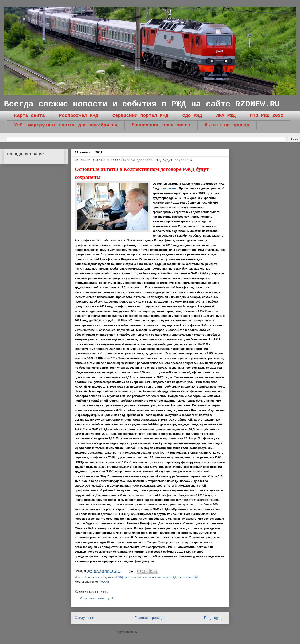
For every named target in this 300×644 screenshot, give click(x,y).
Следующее (84, 618)
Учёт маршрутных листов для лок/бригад (66, 125)
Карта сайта (30, 116)
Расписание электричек (161, 125)
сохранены (170, 188)
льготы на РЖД (188, 577)
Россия (104, 582)
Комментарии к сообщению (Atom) (161, 632)
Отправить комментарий (97, 598)
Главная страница (149, 618)
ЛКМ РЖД (226, 116)
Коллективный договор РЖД (104, 577)
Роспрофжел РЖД (78, 116)
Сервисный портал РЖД (140, 116)
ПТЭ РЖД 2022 (267, 116)
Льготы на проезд (227, 125)
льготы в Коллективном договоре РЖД (150, 577)
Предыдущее (215, 618)
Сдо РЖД (192, 116)
